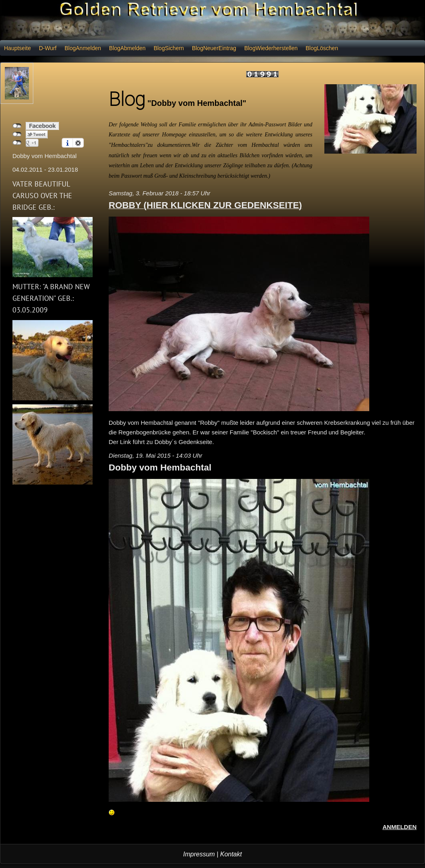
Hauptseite (17, 48)
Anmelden (400, 827)
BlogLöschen (322, 48)
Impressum (199, 854)
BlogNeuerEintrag (214, 48)
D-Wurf (48, 48)
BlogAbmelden (127, 48)
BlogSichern (169, 48)
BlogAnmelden (83, 48)
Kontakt (231, 854)
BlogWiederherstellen (271, 48)
